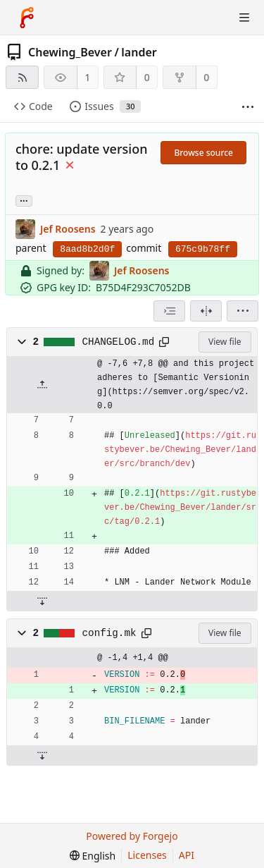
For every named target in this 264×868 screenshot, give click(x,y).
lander (139, 52)
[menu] (243, 311)
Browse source (203, 153)
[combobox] (169, 311)
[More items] (248, 107)
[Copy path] (164, 342)
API (187, 855)
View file (225, 342)
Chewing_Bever (70, 52)
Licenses (147, 855)
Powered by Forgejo (132, 836)
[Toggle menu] (244, 18)
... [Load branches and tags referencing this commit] (24, 200)
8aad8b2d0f (87, 249)
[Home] (27, 18)
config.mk (109, 633)
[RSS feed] (22, 77)
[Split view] (206, 311)
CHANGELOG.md (119, 342)
